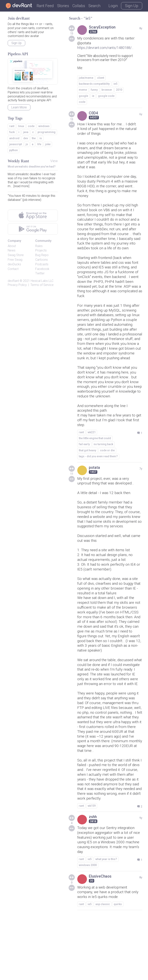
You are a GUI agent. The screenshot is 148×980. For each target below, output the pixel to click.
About (12, 246)
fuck (12, 132)
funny (94, 90)
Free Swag (15, 260)
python (13, 150)
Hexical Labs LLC (42, 281)
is (41, 138)
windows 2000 (88, 928)
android (14, 138)
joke (48, 144)
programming (47, 132)
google (83, 96)
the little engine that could (95, 463)
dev (26, 138)
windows (44, 126)
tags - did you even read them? (98, 482)
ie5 (115, 84)
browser (107, 90)
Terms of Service (42, 285)
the (34, 138)
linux (21, 126)
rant (81, 457)
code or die (107, 476)
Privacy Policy (17, 285)
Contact (13, 269)
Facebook (42, 269)
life (39, 144)
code (82, 102)
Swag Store (16, 255)
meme (83, 90)
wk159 (92, 867)
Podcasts (42, 264)
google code (106, 96)
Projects (41, 250)
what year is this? (106, 921)
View (54, 161)
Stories (63, 6)
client (101, 78)
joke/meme (86, 78)
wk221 (92, 457)
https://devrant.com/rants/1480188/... (105, 48)
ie (93, 96)
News (12, 250)
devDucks (14, 264)
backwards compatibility (94, 84)
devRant (13, 281)
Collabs (79, 6)
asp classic (103, 967)
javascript (16, 144)
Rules (39, 246)
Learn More (19, 107)
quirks (118, 967)
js (27, 144)
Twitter (40, 273)
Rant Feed (45, 6)
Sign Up (132, 6)
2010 (119, 90)
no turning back (103, 470)
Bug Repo (42, 255)
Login (113, 6)
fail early (84, 470)
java (26, 132)
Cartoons (42, 260)
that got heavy (87, 476)
